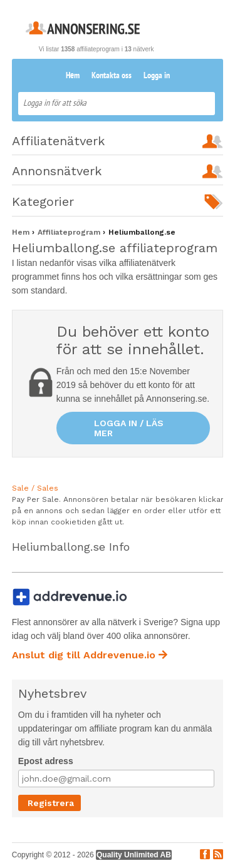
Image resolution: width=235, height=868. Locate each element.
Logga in (157, 76)
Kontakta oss (112, 76)
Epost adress (46, 761)
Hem (73, 76)
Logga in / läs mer (129, 428)
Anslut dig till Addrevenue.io (90, 655)
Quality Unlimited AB (134, 855)
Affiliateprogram (70, 232)
